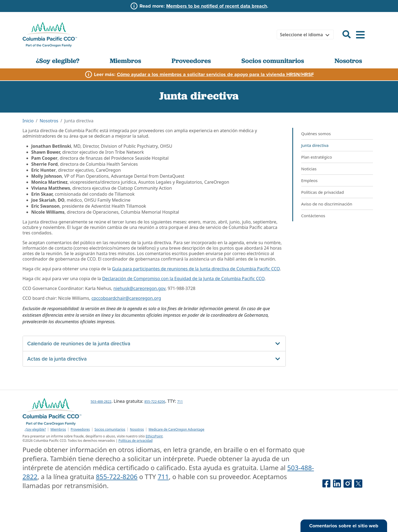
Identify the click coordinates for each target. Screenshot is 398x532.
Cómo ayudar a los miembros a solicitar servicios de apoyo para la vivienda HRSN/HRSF (215, 74)
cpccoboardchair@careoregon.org (126, 298)
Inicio (28, 121)
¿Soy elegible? (58, 61)
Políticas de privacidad (323, 192)
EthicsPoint (154, 436)
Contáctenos (313, 216)
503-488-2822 (101, 402)
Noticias (309, 169)
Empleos (309, 180)
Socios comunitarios (273, 61)
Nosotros (348, 61)
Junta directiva (315, 145)
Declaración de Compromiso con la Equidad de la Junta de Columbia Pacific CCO (183, 279)
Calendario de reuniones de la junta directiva (79, 344)
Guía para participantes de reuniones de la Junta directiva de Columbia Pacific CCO (196, 269)
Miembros (125, 61)
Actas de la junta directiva (57, 359)
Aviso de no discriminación (327, 204)
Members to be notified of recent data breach (217, 6)
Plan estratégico (317, 157)
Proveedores (191, 61)
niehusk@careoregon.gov (139, 288)
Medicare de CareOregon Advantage (176, 430)
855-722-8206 (155, 402)
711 (180, 402)
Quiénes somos (316, 134)
